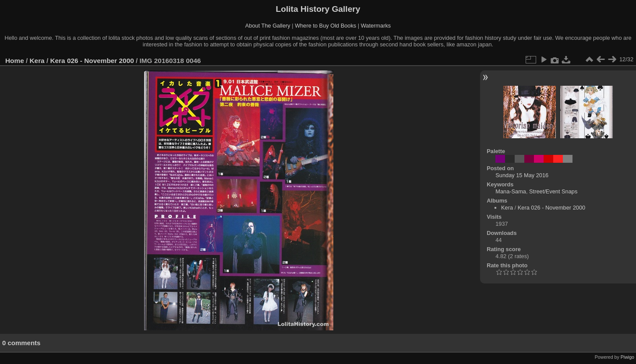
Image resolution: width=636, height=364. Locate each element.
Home (15, 61)
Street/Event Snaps (553, 191)
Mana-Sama (511, 191)
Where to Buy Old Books (325, 26)
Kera (37, 61)
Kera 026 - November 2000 (92, 61)
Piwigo (627, 357)
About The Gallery (268, 26)
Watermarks (376, 26)
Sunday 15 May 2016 (522, 175)
